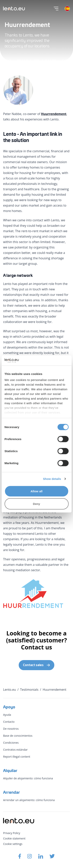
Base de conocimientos (18, 736)
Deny (36, 504)
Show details (52, 479)
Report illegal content (17, 757)
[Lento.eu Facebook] (20, 856)
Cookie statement (14, 838)
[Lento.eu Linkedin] (41, 856)
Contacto (9, 722)
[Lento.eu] (14, 9)
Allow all (37, 491)
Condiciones (11, 743)
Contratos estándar (15, 750)
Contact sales (36, 665)
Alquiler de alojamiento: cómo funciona (28, 778)
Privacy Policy (12, 833)
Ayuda (7, 715)
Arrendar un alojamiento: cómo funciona (29, 800)
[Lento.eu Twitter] (52, 856)
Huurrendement (54, 114)
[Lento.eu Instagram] (30, 856)
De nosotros (11, 729)
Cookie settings (13, 844)
